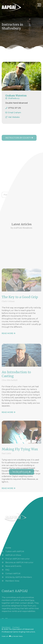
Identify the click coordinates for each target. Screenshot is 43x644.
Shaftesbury (14, 100)
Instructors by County (19, 138)
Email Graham (15, 115)
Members (6, 629)
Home (8, 561)
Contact (16, 629)
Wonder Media (18, 636)
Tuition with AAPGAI (15, 565)
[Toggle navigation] (39, 5)
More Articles (22, 472)
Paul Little (6, 477)
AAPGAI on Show (13, 569)
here (32, 613)
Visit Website (14, 119)
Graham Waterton (16, 98)
